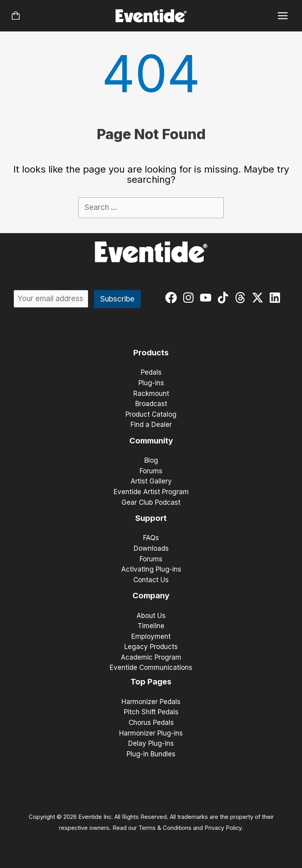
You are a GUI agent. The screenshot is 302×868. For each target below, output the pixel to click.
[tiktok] (225, 298)
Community (151, 441)
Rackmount (151, 394)
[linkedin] (277, 298)
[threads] (242, 298)
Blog (151, 460)
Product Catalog (151, 414)
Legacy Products (151, 647)
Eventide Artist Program (151, 492)
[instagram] (190, 298)
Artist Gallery (151, 481)
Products (151, 353)
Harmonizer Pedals (151, 702)
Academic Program (151, 657)
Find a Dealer (151, 425)
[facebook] (173, 298)
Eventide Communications (151, 668)
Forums (151, 471)
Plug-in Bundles (151, 754)
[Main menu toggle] (283, 16)
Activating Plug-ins (151, 569)
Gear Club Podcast (151, 502)
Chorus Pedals (151, 723)
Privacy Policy (223, 828)
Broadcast (151, 404)
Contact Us (151, 580)
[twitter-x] (259, 298)
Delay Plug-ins (151, 743)
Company (151, 596)
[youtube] (207, 298)
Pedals (151, 372)
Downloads (151, 548)
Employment (151, 636)
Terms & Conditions (165, 828)
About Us (151, 616)
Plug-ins (151, 383)
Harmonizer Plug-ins (151, 733)
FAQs (151, 538)
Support (151, 518)
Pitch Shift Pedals (151, 712)
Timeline (151, 626)
